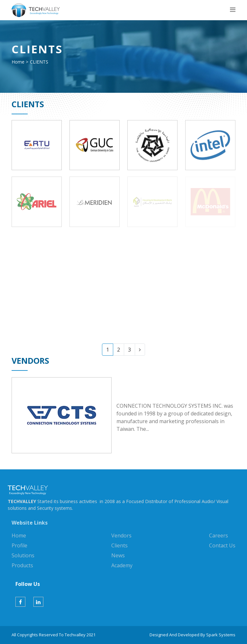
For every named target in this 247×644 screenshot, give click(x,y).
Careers (219, 535)
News (118, 555)
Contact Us (222, 545)
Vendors (121, 535)
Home (18, 62)
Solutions (23, 555)
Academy (122, 565)
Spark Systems (221, 635)
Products (22, 565)
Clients (119, 545)
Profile (19, 545)
